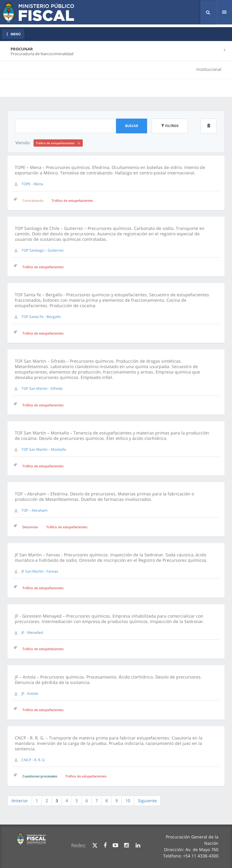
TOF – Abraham (34, 510)
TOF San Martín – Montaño (44, 449)
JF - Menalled (32, 633)
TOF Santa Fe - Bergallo (41, 317)
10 (128, 801)
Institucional (209, 69)
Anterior (20, 801)
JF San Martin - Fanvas (40, 571)
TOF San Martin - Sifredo (42, 388)
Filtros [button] (170, 126)
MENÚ (13, 34)
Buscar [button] (132, 126)
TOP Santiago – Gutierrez (43, 250)
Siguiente (147, 801)
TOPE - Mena (32, 184)
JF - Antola (30, 693)
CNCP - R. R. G (33, 760)
